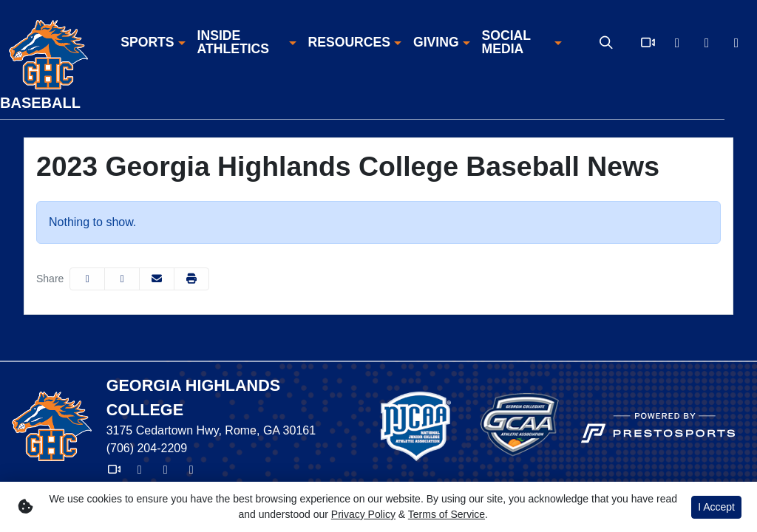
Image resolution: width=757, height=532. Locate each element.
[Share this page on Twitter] (122, 279)
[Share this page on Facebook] (87, 279)
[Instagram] (736, 43)
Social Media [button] (506, 42)
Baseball (40, 103)
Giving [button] (436, 43)
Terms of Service (447, 514)
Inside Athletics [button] (233, 42)
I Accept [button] (716, 507)
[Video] (648, 43)
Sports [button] (147, 43)
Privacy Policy (363, 514)
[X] (677, 43)
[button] (153, 43)
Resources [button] (349, 43)
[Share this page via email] (157, 279)
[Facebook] (707, 43)
